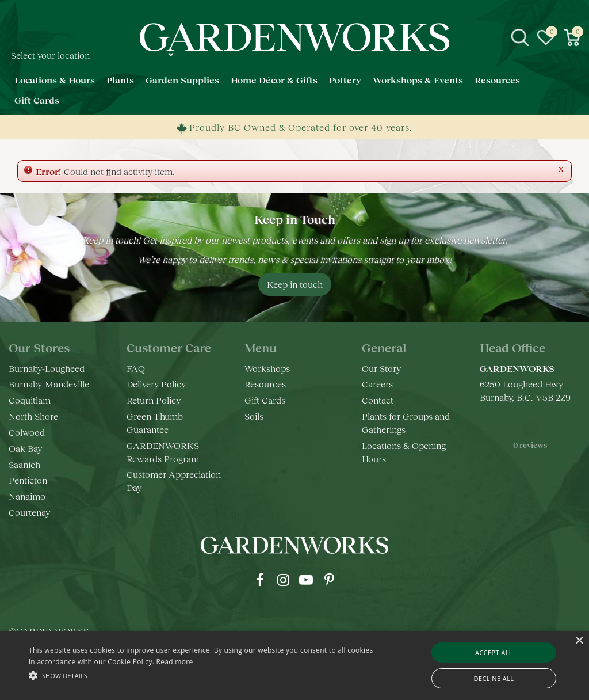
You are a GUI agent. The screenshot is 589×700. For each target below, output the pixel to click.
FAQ (136, 368)
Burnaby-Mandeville (49, 384)
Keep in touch (295, 284)
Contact (378, 400)
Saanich (24, 464)
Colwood (27, 432)
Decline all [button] (494, 678)
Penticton (28, 480)
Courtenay (29, 512)
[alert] (294, 665)
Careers (377, 384)
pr (329, 580)
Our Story (381, 368)
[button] (202, 675)
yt (306, 580)
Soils (254, 416)
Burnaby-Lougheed (47, 368)
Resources (265, 384)
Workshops (267, 368)
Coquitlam (30, 400)
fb (260, 580)
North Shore (33, 416)
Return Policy (154, 400)
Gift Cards (265, 400)
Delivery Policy (156, 384)
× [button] (579, 641)
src (520, 37)
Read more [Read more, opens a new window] (175, 662)
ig (283, 580)
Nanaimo (27, 496)
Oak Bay (25, 448)
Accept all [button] (494, 653)
